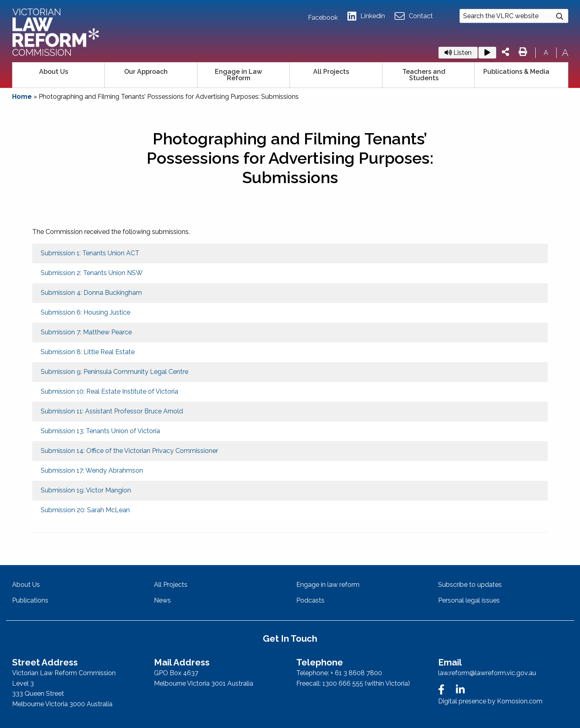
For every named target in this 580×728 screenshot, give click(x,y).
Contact (414, 16)
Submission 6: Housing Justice (85, 312)
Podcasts (310, 600)
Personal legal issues (469, 600)
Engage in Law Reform (238, 75)
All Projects (331, 72)
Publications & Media (516, 72)
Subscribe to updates (470, 585)
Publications (30, 600)
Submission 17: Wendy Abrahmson (92, 470)
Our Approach (146, 72)
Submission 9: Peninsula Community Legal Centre (114, 372)
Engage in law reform (328, 585)
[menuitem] (59, 75)
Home (22, 97)
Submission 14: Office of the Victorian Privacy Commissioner (129, 451)
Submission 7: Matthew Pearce (86, 332)
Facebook (323, 18)
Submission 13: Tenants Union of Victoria (100, 431)
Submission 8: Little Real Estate (88, 352)
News (162, 600)
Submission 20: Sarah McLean (85, 510)
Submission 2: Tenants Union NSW (92, 273)
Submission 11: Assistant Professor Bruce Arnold (112, 411)
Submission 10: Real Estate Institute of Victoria (109, 391)
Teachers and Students (424, 75)
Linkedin (366, 16)
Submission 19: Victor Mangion (86, 490)
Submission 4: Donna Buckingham (91, 293)
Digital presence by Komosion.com (490, 701)
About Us (54, 72)
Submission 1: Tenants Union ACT (90, 253)
